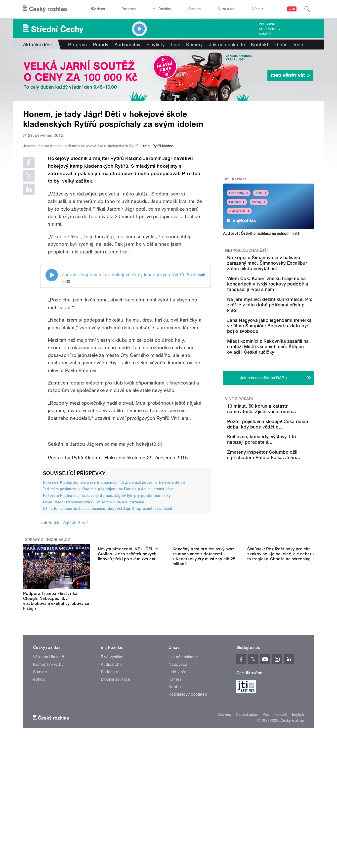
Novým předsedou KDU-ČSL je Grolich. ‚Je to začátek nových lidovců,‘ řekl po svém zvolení (128, 704)
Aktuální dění (37, 45)
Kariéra (175, 785)
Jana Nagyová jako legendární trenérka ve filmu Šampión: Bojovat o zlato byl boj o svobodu (282, 345)
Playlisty (156, 45)
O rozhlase (227, 9)
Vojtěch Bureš (75, 628)
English (298, 820)
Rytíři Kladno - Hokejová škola (105, 563)
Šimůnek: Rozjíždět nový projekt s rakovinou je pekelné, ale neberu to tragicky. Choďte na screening (281, 704)
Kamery (265, 34)
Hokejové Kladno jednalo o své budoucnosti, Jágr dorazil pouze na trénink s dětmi (114, 588)
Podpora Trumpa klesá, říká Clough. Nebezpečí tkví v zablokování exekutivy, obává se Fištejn (56, 707)
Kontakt (260, 45)
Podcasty (110, 778)
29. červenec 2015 (167, 563)
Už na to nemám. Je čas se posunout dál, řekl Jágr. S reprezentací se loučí (107, 614)
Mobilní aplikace (116, 785)
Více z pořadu (240, 426)
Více (301, 45)
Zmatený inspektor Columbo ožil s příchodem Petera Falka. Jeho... (283, 506)
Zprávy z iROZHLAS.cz (48, 645)
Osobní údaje (247, 820)
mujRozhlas (162, 9)
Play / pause (52, 381)
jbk (57, 628)
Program (129, 9)
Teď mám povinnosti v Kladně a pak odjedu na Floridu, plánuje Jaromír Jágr (108, 595)
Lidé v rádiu (179, 778)
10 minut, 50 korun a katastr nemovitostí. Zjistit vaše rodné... (283, 439)
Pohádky (237, 202)
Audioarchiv (270, 29)
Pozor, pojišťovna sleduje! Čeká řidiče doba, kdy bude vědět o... (282, 461)
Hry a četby (239, 193)
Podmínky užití (275, 820)
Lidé (175, 45)
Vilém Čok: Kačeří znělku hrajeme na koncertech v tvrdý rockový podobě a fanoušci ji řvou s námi (283, 292)
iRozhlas (98, 9)
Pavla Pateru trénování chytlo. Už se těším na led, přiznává (94, 608)
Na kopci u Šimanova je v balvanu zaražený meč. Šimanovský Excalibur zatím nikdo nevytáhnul (281, 266)
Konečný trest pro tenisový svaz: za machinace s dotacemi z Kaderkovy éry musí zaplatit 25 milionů (204, 707)
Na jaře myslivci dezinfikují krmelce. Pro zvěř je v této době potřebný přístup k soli (283, 318)
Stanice (195, 9)
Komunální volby (48, 770)
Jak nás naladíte (227, 45)
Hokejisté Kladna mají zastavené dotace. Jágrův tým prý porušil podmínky (107, 601)
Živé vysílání (239, 211)
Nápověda (178, 770)
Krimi (261, 193)
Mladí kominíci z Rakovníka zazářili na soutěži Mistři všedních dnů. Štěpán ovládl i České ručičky (284, 371)
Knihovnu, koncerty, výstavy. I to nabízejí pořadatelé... (277, 484)
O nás (281, 45)
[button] (202, 381)
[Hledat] (307, 9)
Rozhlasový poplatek (188, 800)
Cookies (224, 820)
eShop (39, 785)
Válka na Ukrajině (49, 763)
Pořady (101, 45)
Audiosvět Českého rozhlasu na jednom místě (261, 234)
